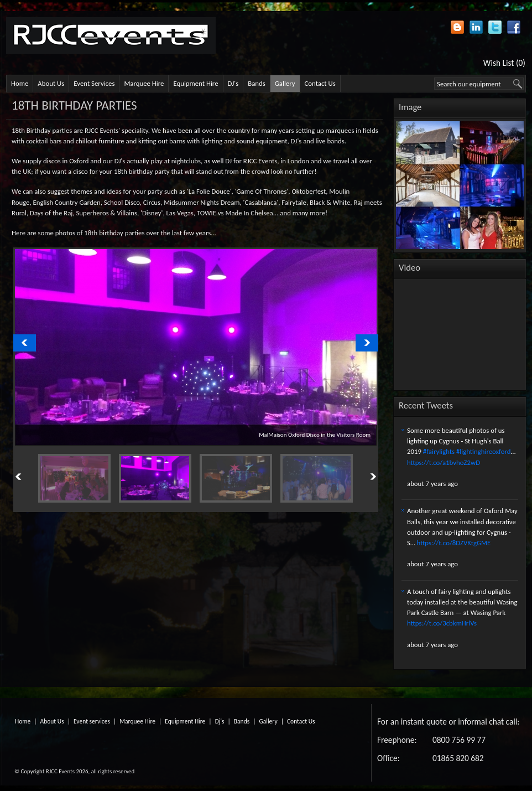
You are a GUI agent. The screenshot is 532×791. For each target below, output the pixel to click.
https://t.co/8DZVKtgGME (454, 543)
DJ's (233, 83)
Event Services (94, 83)
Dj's (220, 721)
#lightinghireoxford (484, 451)
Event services (92, 721)
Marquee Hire (144, 83)
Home (20, 83)
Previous (31, 477)
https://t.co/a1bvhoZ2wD (444, 462)
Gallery (285, 83)
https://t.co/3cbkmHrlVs (442, 623)
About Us (51, 83)
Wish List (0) (504, 63)
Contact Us (320, 83)
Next (361, 477)
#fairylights (439, 451)
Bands (257, 83)
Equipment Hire (195, 83)
